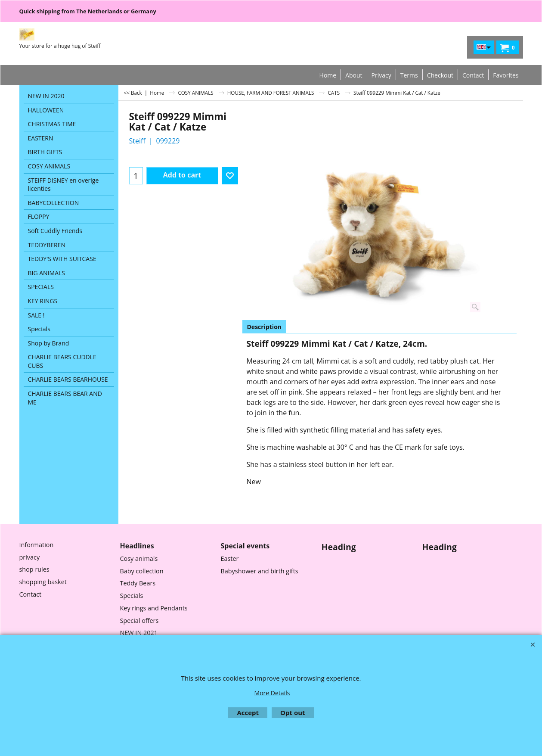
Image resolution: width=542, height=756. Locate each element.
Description (265, 327)
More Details (272, 693)
